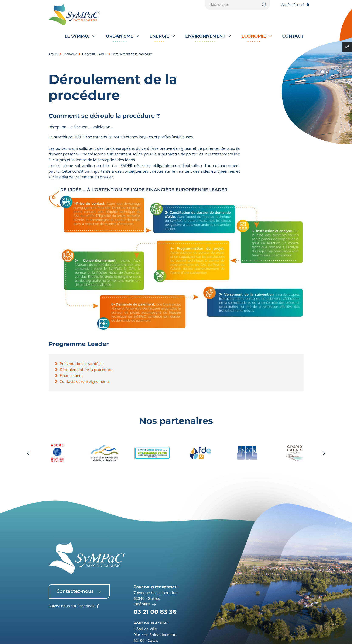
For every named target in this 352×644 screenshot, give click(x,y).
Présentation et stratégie (82, 364)
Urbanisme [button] (120, 36)
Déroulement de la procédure (86, 370)
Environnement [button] (205, 36)
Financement (71, 375)
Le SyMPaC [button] (77, 36)
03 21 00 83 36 (155, 612)
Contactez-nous (79, 591)
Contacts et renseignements (85, 381)
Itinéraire (145, 604)
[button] (28, 453)
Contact (293, 36)
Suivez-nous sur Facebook (74, 606)
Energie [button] (159, 36)
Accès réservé (295, 5)
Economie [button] (254, 36)
